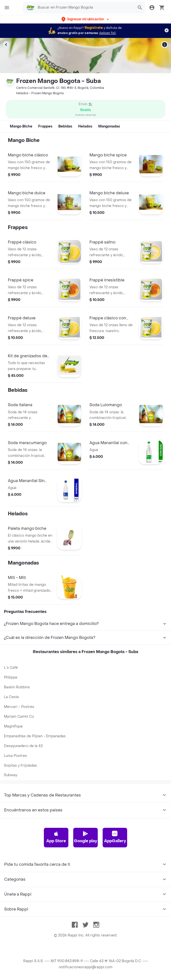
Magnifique (13, 726)
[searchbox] (85, 8)
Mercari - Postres (19, 707)
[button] (86, 19)
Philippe (11, 677)
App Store (56, 837)
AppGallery (115, 837)
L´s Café (11, 668)
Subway (11, 775)
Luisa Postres (15, 756)
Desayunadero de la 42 (23, 746)
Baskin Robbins (17, 687)
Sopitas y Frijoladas (20, 766)
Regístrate (94, 28)
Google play (85, 837)
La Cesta (11, 697)
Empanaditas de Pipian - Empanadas (35, 736)
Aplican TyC (108, 33)
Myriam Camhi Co (19, 717)
